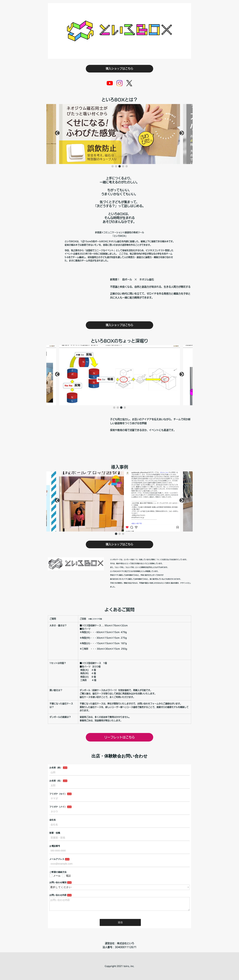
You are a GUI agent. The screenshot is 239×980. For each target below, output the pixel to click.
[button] (113, 166)
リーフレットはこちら (120, 737)
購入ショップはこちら (120, 69)
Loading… (120, 839)
